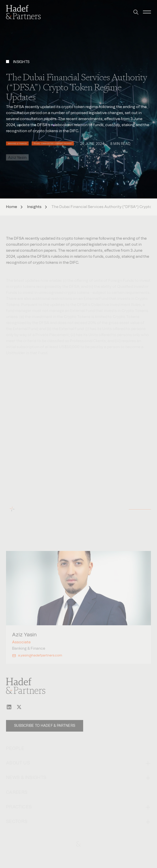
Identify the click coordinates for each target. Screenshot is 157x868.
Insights (34, 207)
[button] (136, 9)
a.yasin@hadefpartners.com (40, 660)
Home (12, 207)
